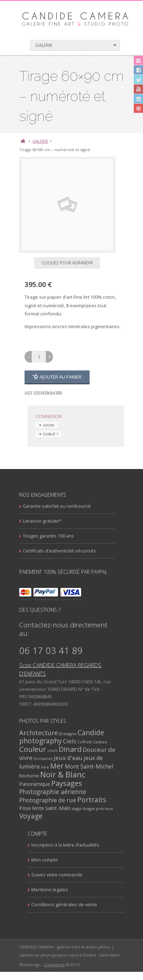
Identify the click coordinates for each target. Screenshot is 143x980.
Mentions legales (45, 890)
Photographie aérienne (57, 792)
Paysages (71, 783)
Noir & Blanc (67, 774)
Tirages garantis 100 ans (53, 536)
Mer (61, 766)
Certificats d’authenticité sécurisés (64, 551)
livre (49, 767)
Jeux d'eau (72, 758)
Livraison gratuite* (46, 521)
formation (47, 758)
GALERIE (45, 141)
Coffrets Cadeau (96, 742)
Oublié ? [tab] (46, 434)
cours (57, 750)
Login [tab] (44, 426)
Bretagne (72, 734)
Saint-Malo (62, 808)
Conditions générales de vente (60, 905)
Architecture (43, 733)
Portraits (96, 800)
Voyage (35, 816)
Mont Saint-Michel (93, 766)
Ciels (74, 741)
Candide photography (66, 737)
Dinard (74, 749)
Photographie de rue (52, 800)
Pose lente (36, 808)
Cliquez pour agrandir (71, 263)
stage (81, 808)
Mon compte (40, 860)
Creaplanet (59, 973)
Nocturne (33, 776)
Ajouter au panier (59, 377)
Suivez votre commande (53, 875)
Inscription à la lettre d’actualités (61, 845)
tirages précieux (102, 808)
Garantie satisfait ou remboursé (61, 506)
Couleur (37, 749)
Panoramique (39, 784)
